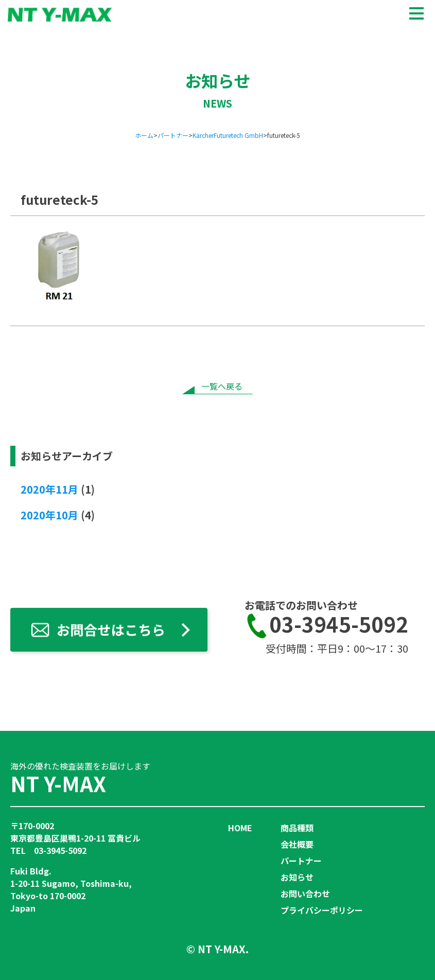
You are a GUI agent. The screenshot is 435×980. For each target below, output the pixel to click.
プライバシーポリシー (322, 910)
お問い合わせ (305, 894)
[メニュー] (416, 12)
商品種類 (297, 828)
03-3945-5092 (326, 626)
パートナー (301, 861)
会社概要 (297, 844)
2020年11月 (49, 489)
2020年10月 (49, 515)
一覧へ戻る (222, 386)
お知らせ (297, 877)
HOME (240, 828)
